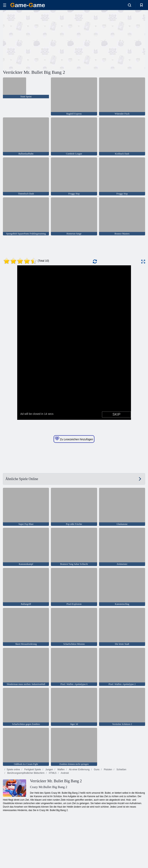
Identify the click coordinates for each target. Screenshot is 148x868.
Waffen (61, 770)
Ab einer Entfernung (79, 770)
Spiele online (13, 770)
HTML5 (52, 773)
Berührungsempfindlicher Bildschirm (25, 773)
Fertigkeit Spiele (32, 770)
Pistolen (108, 770)
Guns (96, 770)
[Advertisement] (38, 39)
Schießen (121, 770)
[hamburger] (5, 5)
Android (64, 773)
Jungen (49, 770)
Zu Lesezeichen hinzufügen (74, 439)
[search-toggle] (130, 5)
